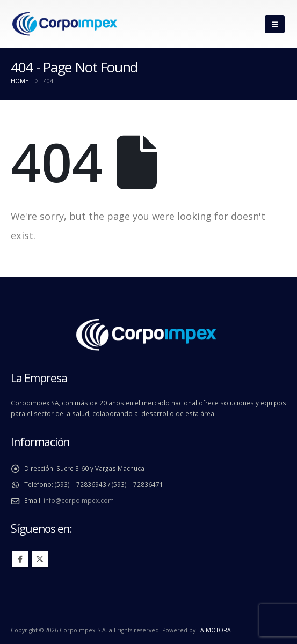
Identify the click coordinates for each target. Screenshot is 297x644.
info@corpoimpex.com (79, 500)
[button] (275, 24)
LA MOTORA (214, 630)
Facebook (20, 559)
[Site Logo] (64, 24)
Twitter (40, 559)
